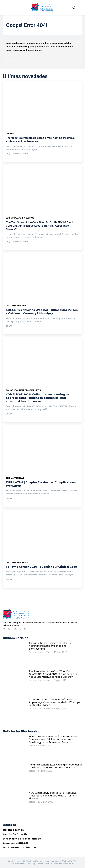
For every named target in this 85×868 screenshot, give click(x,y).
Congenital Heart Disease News (23, 390)
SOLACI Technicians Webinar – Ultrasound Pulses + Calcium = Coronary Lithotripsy (42, 312)
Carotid (10, 134)
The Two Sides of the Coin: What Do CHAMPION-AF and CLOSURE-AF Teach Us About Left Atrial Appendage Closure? (39, 226)
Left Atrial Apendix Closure (20, 218)
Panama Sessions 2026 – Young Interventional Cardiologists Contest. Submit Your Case (55, 766)
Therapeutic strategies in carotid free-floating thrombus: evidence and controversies (51, 646)
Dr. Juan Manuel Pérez (17, 154)
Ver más (12, 159)
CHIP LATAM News (15, 478)
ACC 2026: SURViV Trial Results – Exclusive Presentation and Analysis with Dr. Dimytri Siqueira (53, 796)
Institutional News (17, 306)
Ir (9, 332)
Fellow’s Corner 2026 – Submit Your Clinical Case (41, 567)
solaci (9, 326)
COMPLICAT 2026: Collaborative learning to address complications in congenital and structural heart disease (37, 398)
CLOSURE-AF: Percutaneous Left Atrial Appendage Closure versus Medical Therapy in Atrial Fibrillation (54, 702)
